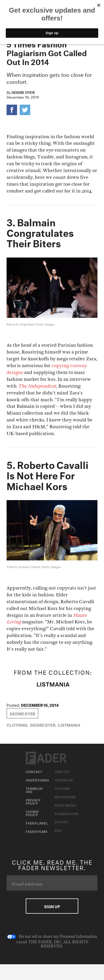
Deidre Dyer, (43, 725)
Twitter (62, 771)
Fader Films (37, 831)
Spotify (61, 822)
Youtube (62, 788)
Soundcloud (66, 813)
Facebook (64, 780)
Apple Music (66, 805)
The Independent (37, 386)
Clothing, (17, 725)
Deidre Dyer (23, 92)
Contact (34, 771)
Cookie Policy (32, 813)
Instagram (65, 796)
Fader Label (37, 823)
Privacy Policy (33, 801)
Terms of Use (34, 790)
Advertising (37, 780)
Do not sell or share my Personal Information (52, 937)
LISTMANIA (53, 683)
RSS (58, 830)
